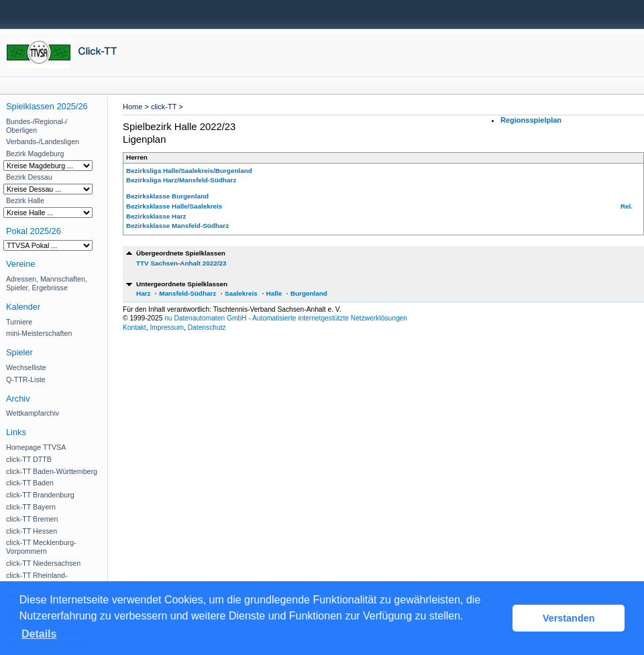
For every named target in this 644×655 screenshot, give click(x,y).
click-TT (164, 107)
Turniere (19, 322)
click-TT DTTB (29, 459)
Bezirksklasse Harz (156, 216)
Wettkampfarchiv (33, 413)
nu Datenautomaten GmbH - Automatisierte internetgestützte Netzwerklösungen (286, 318)
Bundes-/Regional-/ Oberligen (37, 126)
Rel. (627, 206)
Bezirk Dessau (29, 177)
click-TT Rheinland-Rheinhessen (37, 580)
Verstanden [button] (569, 618)
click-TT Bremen (32, 519)
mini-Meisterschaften (39, 333)
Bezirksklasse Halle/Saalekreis (174, 206)
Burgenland (309, 293)
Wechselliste (26, 367)
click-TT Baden (30, 483)
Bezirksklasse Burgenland (167, 196)
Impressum (167, 327)
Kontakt (135, 327)
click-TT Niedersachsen (43, 563)
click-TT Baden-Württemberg (52, 471)
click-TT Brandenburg (40, 495)
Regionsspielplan (531, 120)
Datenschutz (207, 327)
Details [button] (39, 634)
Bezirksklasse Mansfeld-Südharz (177, 226)
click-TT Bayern (31, 507)
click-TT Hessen (32, 531)
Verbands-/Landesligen (43, 141)
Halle (274, 293)
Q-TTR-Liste (26, 379)
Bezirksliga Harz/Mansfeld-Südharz (181, 180)
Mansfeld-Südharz (187, 293)
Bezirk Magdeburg (35, 154)
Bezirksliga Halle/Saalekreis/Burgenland (189, 171)
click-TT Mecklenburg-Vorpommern (41, 547)
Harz (143, 293)
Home (132, 107)
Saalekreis (241, 293)
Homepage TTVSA (36, 447)
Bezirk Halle (25, 200)
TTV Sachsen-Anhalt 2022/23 (181, 263)
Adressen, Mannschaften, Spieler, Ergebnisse (47, 283)
